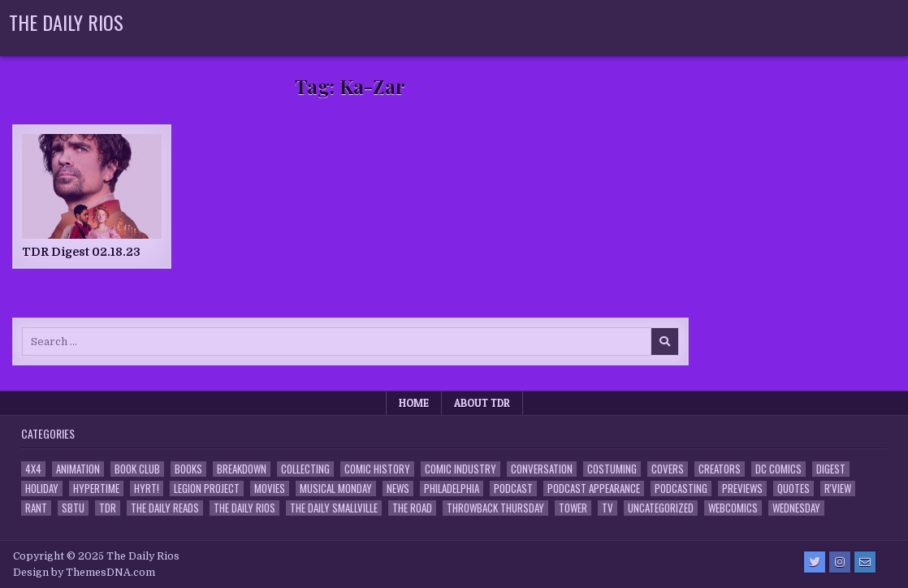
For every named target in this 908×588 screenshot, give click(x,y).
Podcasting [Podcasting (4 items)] (681, 489)
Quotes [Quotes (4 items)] (793, 489)
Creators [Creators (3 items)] (720, 469)
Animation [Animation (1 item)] (78, 469)
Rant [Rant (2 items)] (36, 508)
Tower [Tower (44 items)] (573, 508)
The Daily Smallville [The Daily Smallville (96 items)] (334, 508)
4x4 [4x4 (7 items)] (33, 469)
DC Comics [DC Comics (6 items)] (778, 469)
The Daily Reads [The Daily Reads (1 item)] (165, 508)
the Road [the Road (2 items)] (412, 508)
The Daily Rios (66, 22)
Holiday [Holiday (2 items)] (42, 489)
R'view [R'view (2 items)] (838, 489)
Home (414, 403)
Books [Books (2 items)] (188, 469)
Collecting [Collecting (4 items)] (305, 469)
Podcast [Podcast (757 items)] (513, 489)
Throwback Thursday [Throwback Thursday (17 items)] (495, 508)
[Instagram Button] (840, 562)
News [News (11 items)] (398, 489)
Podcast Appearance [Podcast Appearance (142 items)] (594, 489)
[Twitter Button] (815, 562)
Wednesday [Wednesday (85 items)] (796, 508)
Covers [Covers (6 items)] (668, 469)
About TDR (482, 403)
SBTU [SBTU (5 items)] (73, 508)
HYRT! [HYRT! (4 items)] (147, 489)
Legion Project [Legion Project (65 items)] (207, 489)
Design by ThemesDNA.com (84, 573)
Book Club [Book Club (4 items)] (137, 469)
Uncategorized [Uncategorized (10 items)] (661, 508)
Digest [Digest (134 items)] (831, 469)
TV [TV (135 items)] (607, 508)
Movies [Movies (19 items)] (270, 489)
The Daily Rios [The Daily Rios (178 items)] (244, 508)
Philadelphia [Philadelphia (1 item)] (452, 489)
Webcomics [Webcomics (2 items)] (733, 508)
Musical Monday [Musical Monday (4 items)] (336, 489)
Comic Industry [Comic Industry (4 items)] (460, 469)
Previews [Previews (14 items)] (742, 489)
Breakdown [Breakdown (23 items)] (242, 469)
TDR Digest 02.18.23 (81, 252)
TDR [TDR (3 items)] (108, 508)
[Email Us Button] (865, 562)
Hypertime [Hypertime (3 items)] (96, 489)
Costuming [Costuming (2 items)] (612, 469)
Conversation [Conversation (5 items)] (542, 469)
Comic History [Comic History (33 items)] (377, 469)
